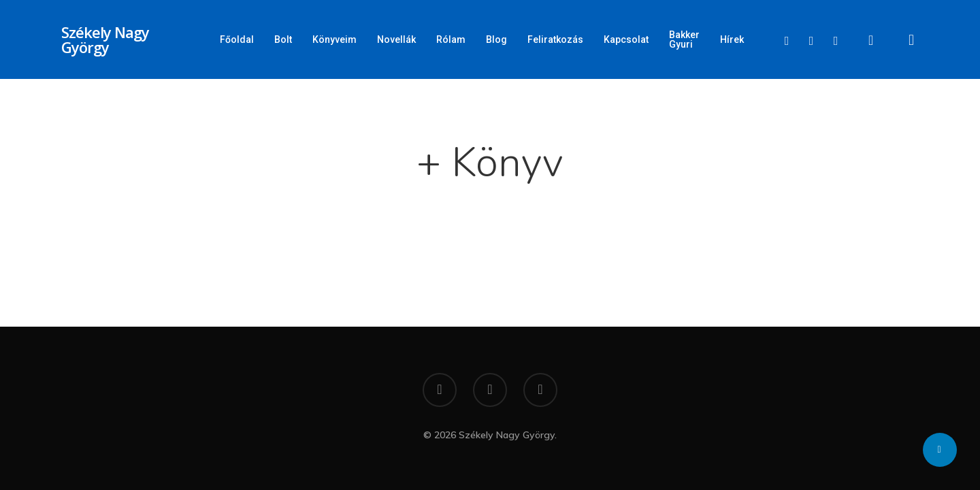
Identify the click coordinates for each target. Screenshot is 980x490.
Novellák (396, 39)
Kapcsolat (626, 39)
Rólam (451, 39)
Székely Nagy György (105, 39)
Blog (496, 39)
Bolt (283, 39)
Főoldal (237, 39)
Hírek (732, 39)
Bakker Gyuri (684, 39)
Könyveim (334, 39)
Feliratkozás (555, 39)
